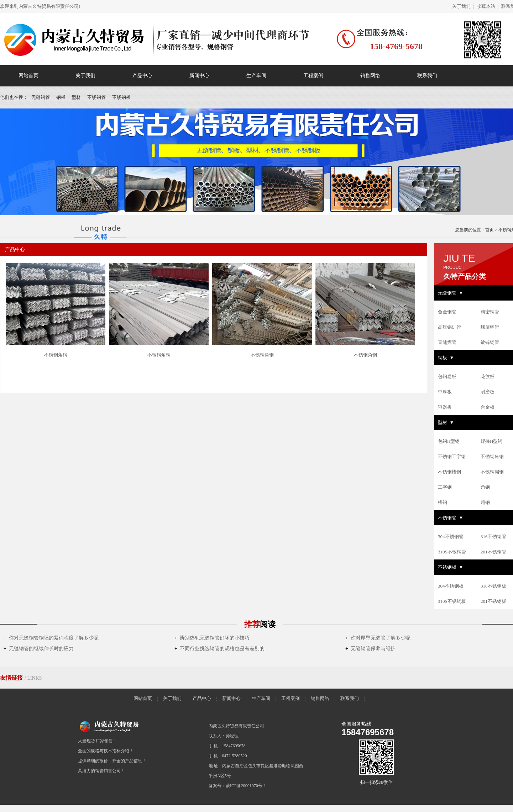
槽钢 (443, 502)
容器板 (445, 407)
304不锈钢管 (451, 537)
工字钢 (445, 487)
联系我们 (427, 76)
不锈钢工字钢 (452, 457)
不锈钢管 (96, 97)
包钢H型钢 (449, 441)
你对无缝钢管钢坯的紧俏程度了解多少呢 (51, 638)
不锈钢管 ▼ (451, 518)
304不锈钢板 (451, 586)
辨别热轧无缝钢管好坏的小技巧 (212, 638)
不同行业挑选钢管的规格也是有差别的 (219, 649)
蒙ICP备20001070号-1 (246, 786)
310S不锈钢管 (452, 552)
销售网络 (370, 76)
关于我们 (461, 6)
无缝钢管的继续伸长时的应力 (39, 649)
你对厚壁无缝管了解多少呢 (378, 638)
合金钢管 (447, 312)
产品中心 (142, 76)
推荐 (260, 624)
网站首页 (28, 76)
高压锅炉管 (449, 327)
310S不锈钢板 (452, 601)
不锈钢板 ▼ (451, 567)
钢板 (61, 97)
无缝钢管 (41, 97)
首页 (490, 230)
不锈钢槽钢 (449, 472)
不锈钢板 (121, 97)
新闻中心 (199, 76)
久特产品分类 (465, 276)
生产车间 (256, 76)
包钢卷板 (447, 376)
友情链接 (12, 678)
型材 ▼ (446, 422)
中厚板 (445, 392)
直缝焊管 (447, 342)
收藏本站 (486, 6)
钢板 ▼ (446, 358)
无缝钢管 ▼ (451, 293)
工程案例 (313, 76)
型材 (76, 97)
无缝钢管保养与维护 (370, 649)
